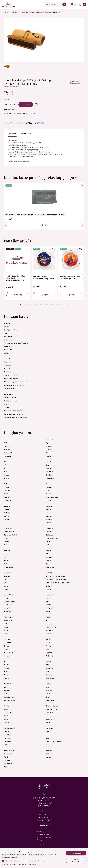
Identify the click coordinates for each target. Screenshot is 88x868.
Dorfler (6, 516)
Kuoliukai (7, 372)
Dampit (48, 494)
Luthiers (7, 598)
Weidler (6, 757)
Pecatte (49, 646)
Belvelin (6, 478)
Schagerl (49, 690)
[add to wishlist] (36, 104)
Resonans (49, 675)
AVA (5, 462)
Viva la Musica (9, 750)
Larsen (6, 589)
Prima (6, 675)
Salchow (7, 690)
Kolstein (7, 576)
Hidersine (7, 554)
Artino (48, 453)
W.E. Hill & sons (9, 754)
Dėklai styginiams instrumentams (15, 385)
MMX (6, 624)
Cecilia (6, 487)
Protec (48, 662)
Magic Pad (7, 612)
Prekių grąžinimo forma (44, 840)
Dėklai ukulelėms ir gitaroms (14, 414)
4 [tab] (28, 305)
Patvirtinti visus (76, 853)
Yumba (48, 757)
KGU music (8, 573)
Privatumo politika (44, 835)
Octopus (7, 639)
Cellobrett (7, 491)
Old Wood (7, 643)
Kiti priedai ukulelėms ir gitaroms (15, 417)
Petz (5, 662)
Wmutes (49, 750)
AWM (6, 465)
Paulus (48, 643)
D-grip (48, 491)
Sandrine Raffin (9, 697)
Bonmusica (50, 472)
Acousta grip (8, 449)
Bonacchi (49, 468)
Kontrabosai (8, 340)
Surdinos (7, 362)
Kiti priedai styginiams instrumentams (17, 382)
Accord (6, 446)
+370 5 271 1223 (31, 113)
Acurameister (9, 453)
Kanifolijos (8, 359)
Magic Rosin (50, 595)
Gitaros (7, 404)
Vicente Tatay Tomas (54, 741)
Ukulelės (7, 407)
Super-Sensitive (52, 709)
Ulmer (48, 731)
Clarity (6, 494)
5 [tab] (30, 305)
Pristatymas (26, 134)
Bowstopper (50, 478)
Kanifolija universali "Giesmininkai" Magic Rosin (44, 278)
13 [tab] (50, 305)
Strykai (6, 353)
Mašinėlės (7, 365)
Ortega (6, 646)
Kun (5, 583)
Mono (6, 634)
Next (83, 276)
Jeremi (48, 551)
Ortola (6, 649)
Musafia (49, 624)
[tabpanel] (17, 273)
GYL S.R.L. (49, 542)
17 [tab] (60, 305)
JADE (6, 564)
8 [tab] (38, 305)
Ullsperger (50, 728)
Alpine (48, 443)
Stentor (7, 716)
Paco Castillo (8, 653)
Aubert (48, 456)
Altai (5, 333)
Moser (48, 617)
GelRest (7, 542)
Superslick (50, 713)
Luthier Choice (9, 595)
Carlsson (7, 484)
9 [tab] (40, 305)
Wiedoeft (7, 760)
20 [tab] (67, 305)
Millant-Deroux (9, 617)
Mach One (7, 608)
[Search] (64, 5)
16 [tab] (58, 305)
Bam (5, 468)
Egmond (49, 506)
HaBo (48, 545)
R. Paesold (50, 668)
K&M (48, 554)
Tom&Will (7, 735)
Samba (6, 694)
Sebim (48, 694)
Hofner (6, 560)
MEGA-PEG (50, 608)
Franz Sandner (9, 532)
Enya (48, 513)
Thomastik (8, 731)
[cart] (71, 5)
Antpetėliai (8, 346)
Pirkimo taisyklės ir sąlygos (44, 837)
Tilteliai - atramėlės (11, 375)
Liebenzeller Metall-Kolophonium (57, 583)
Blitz (47, 465)
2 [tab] (23, 305)
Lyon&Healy (8, 605)
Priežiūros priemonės (11, 379)
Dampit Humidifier (52, 497)
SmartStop (50, 700)
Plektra (6, 668)
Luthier (48, 589)
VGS (48, 738)
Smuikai (7, 326)
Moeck (6, 627)
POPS (6, 672)
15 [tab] (55, 305)
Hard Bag (7, 551)
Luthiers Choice (9, 602)
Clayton (7, 497)
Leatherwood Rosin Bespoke (56, 579)
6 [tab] (33, 305)
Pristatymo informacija (44, 832)
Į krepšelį (27, 105)
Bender (48, 462)
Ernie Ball (49, 516)
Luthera (49, 586)
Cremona (49, 484)
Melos (48, 612)
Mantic (48, 598)
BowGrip (49, 475)
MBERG (49, 605)
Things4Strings (9, 728)
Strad (6, 719)
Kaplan (48, 564)
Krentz (6, 579)
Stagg (6, 709)
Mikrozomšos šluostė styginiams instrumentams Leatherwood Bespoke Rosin (35, 215)
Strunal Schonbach (53, 706)
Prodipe (7, 678)
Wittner (7, 767)
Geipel (6, 538)
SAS (47, 687)
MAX (48, 602)
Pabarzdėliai (8, 350)
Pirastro (7, 665)
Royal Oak (7, 684)
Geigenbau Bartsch (11, 535)
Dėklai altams (8, 394)
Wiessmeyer (8, 764)
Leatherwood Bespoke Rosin (75, 82)
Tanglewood (50, 719)
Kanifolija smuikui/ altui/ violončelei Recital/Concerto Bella (16, 278)
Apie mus (44, 829)
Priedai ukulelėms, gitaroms (13, 411)
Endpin (48, 509)
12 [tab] (48, 305)
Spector (7, 706)
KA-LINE (49, 557)
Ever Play (49, 519)
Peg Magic (50, 653)
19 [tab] (65, 305)
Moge (6, 630)
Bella (5, 472)
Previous (5, 276)
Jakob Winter (8, 567)
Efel (5, 523)
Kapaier (49, 560)
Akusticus (7, 456)
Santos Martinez (10, 700)
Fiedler (48, 523)
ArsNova (49, 449)
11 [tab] (45, 305)
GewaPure (50, 528)
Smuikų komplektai (10, 330)
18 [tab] (63, 305)
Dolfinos (7, 513)
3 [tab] (25, 305)
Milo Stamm (8, 620)
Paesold (7, 656)
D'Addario (50, 487)
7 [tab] (35, 305)
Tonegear (7, 738)
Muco (48, 620)
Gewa (6, 545)
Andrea (49, 446)
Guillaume (49, 535)
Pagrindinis (7, 12)
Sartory (49, 684)
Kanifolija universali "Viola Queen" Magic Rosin (70, 278)
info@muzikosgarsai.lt (14, 113)
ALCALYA (49, 440)
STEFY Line (8, 713)
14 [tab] (53, 305)
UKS (5, 745)
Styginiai (15, 12)
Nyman (48, 634)
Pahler (48, 639)
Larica (6, 586)
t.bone (48, 716)
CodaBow (7, 501)
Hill (5, 557)
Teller (48, 723)
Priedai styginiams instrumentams (16, 343)
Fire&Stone (8, 528)
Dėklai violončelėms (11, 397)
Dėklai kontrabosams (11, 401)
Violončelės (8, 336)
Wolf (48, 754)
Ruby (6, 687)
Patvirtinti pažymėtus (76, 860)
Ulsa (47, 735)
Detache (7, 506)
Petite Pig (49, 656)
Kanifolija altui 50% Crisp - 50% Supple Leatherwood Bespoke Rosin (40, 12)
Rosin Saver (50, 678)
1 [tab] (21, 305)
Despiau (49, 501)
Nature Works (51, 627)
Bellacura (7, 475)
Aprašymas (12, 134)
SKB (47, 697)
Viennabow (50, 745)
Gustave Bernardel (52, 538)
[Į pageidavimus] (81, 186)
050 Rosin (7, 443)
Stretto (6, 723)
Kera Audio (50, 567)
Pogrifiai (7, 369)
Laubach (49, 573)
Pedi (47, 649)
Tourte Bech (8, 741)
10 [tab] (43, 305)
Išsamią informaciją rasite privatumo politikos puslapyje (19, 865)
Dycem (6, 519)
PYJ (47, 665)
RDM (48, 672)
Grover (48, 532)
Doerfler (7, 509)
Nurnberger (50, 630)
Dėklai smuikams (10, 389)
